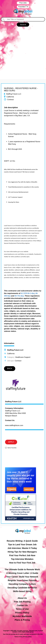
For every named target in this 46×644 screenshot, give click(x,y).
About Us (22, 598)
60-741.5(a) (19, 296)
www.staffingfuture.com (14, 425)
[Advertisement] (23, 51)
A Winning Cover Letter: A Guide (22, 573)
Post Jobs (23, 3)
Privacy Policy (22, 613)
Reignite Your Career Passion (22, 580)
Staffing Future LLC (13, 402)
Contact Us (22, 605)
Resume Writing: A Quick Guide (22, 541)
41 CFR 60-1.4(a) (28, 293)
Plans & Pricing (22, 620)
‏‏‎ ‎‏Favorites (23, 7)
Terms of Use (22, 609)
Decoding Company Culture (22, 584)
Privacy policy (27, 637)
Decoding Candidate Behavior (22, 588)
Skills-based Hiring (22, 591)
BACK (10, 368)
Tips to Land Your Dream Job (22, 544)
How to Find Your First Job (22, 563)
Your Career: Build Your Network (22, 577)
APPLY (11, 442)
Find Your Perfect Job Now (22, 555)
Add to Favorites (12, 448)
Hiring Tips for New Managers (22, 552)
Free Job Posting (22, 602)
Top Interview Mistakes (22, 559)
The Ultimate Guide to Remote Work (22, 569)
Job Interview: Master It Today (22, 548)
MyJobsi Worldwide (22, 616)
